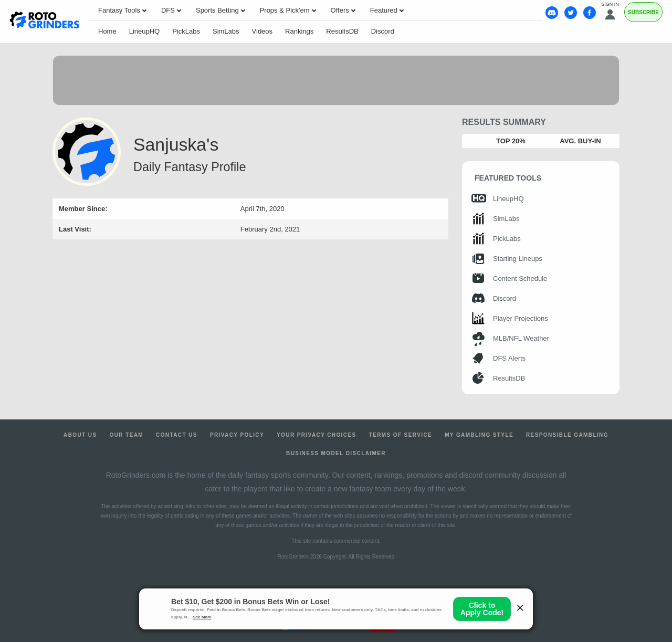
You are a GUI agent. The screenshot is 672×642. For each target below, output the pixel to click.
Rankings (299, 31)
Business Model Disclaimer (336, 453)
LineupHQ (145, 31)
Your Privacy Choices (317, 435)
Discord (383, 31)
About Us (80, 435)
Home (107, 31)
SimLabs (226, 31)
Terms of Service (401, 435)
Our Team (127, 435)
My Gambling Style (479, 435)
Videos (262, 31)
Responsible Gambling (567, 435)
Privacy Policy (237, 435)
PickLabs (186, 31)
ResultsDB (342, 31)
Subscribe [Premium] (643, 12)
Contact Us (177, 435)
